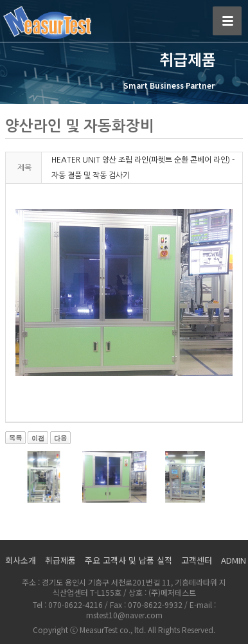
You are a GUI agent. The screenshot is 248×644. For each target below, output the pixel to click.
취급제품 (60, 560)
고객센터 (197, 560)
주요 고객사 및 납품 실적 (128, 560)
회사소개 (21, 560)
